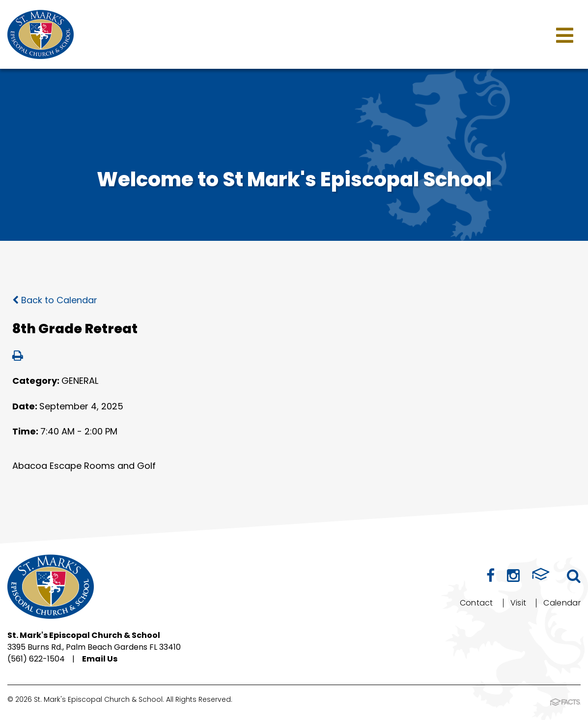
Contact (476, 603)
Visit (518, 603)
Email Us (100, 659)
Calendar (562, 603)
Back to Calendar (55, 300)
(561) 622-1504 (36, 659)
